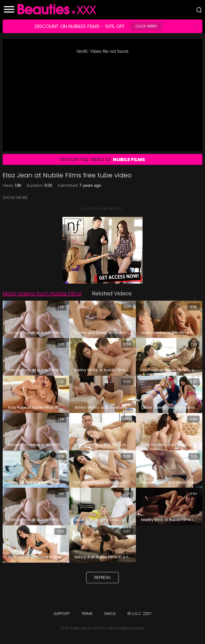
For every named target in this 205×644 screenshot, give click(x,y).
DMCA (110, 614)
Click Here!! (146, 26)
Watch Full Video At (103, 159)
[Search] (199, 10)
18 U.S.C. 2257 (139, 614)
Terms (87, 614)
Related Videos (112, 293)
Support (62, 614)
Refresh (102, 577)
